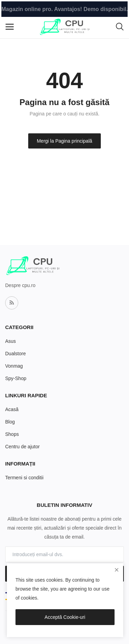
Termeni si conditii (24, 478)
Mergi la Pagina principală (64, 141)
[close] (117, 570)
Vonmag (14, 366)
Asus (10, 341)
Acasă (12, 409)
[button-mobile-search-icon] (120, 27)
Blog (10, 422)
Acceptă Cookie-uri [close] (65, 617)
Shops (12, 434)
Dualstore (15, 354)
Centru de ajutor (22, 447)
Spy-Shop (16, 378)
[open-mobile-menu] (10, 27)
